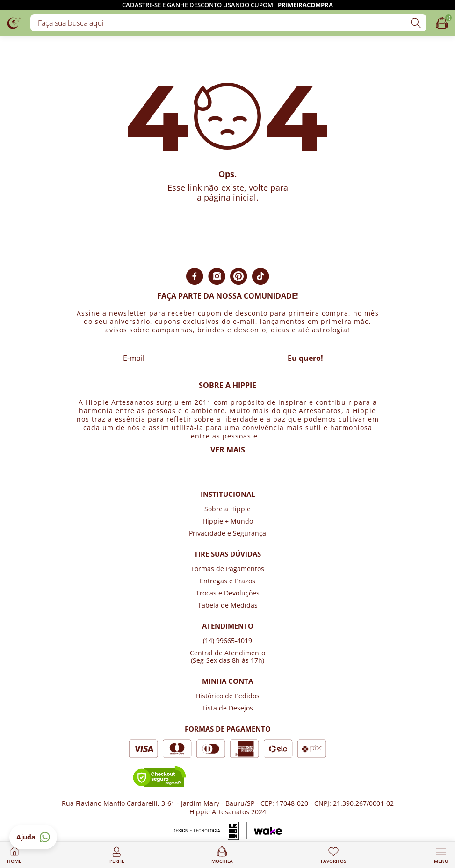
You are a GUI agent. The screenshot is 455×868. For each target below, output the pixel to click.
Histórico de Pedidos (227, 696)
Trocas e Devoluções (228, 593)
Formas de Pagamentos (228, 569)
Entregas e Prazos (227, 581)
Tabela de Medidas (228, 605)
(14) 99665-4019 (227, 641)
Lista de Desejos (228, 708)
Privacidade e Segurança (227, 533)
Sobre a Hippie (227, 509)
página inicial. (231, 197)
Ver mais (228, 450)
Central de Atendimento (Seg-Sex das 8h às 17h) (227, 656)
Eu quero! (305, 358)
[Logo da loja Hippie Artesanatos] (14, 23)
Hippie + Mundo (228, 521)
